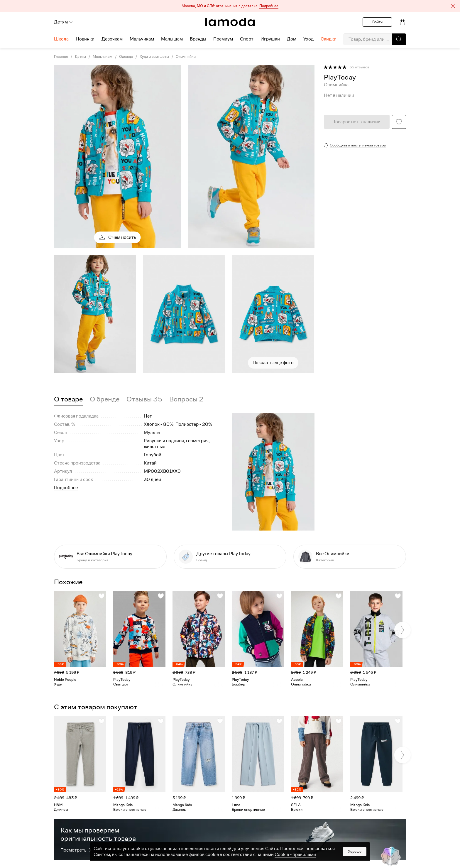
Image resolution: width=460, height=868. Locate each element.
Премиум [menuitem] (223, 39)
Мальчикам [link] (103, 57)
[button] (230, 6)
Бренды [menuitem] (198, 39)
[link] (230, 22)
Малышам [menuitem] (172, 39)
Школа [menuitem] (61, 39)
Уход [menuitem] (308, 39)
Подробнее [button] (66, 488)
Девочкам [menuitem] (112, 39)
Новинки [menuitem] (85, 39)
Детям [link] (80, 57)
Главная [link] (61, 57)
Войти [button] (377, 22)
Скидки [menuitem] (329, 39)
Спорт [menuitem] (247, 39)
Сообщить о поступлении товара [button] (358, 145)
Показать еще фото (273, 363)
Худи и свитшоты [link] (154, 57)
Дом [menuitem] (292, 39)
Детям (64, 22)
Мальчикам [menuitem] (142, 39)
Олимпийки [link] (186, 57)
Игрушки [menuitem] (270, 39)
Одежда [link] (126, 57)
